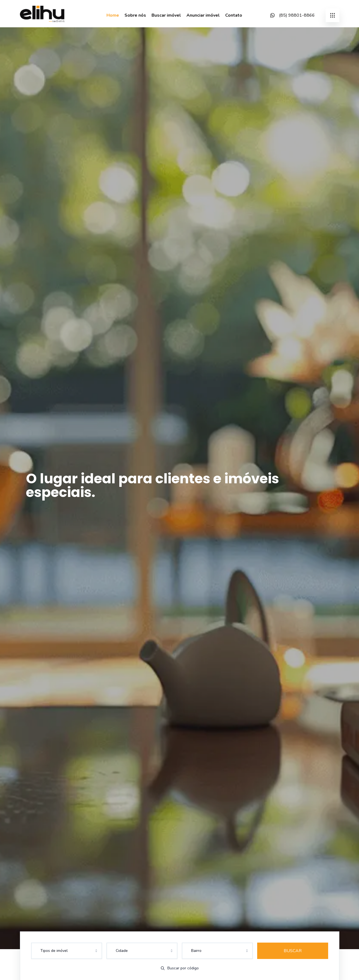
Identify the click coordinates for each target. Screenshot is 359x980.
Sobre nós (135, 15)
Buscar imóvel (166, 15)
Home (113, 15)
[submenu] (333, 15)
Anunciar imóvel (203, 15)
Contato (234, 15)
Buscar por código (179, 968)
